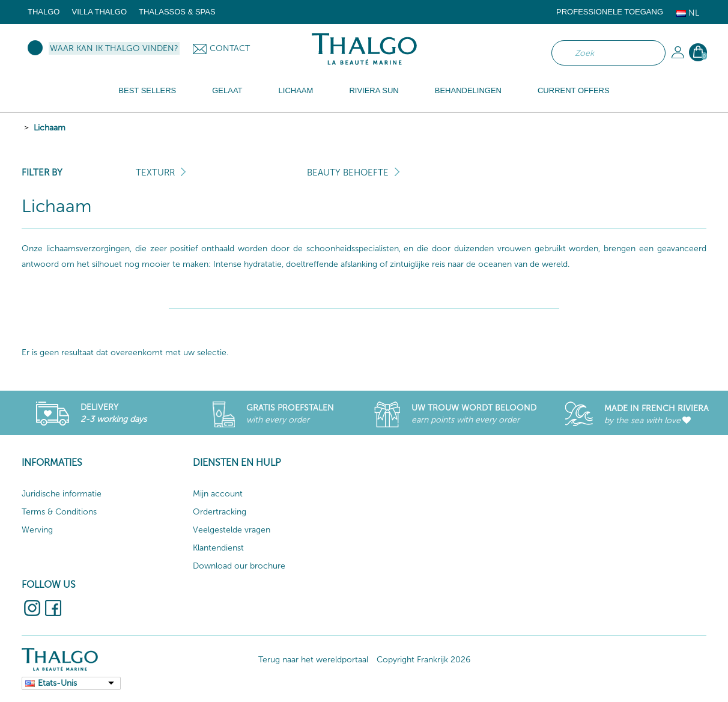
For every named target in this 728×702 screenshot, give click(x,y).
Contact (230, 48)
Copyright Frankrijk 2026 (423, 660)
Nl (688, 13)
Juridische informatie (62, 494)
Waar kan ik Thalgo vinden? (114, 48)
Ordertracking (220, 512)
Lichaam (50, 128)
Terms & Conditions (59, 512)
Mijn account (218, 494)
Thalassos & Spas (177, 12)
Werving (37, 530)
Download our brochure (239, 566)
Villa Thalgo (99, 12)
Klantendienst (218, 548)
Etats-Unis (57, 683)
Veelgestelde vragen (232, 530)
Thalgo (44, 12)
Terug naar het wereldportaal (313, 660)
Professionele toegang (610, 12)
